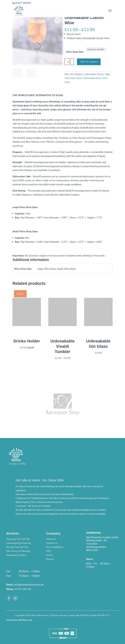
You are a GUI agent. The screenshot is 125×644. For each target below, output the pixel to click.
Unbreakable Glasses (94, 74)
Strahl (77, 34)
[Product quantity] (69, 62)
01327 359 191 (23, 589)
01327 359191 (23, 3)
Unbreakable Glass (92, 78)
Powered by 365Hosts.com (19, 620)
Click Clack (70, 78)
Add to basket (89, 62)
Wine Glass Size (75, 52)
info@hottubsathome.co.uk (29, 585)
